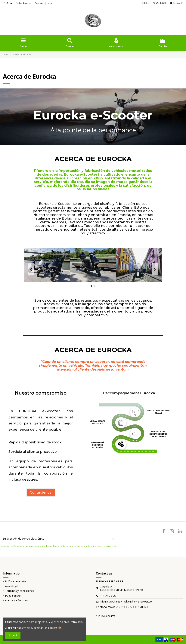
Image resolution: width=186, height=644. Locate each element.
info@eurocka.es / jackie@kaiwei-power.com (127, 601)
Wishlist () (160, 3)
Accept (13, 635)
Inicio (50, 3)
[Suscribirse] (113, 539)
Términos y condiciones (20, 591)
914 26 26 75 (108, 596)
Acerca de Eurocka (16, 600)
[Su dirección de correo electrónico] (55, 539)
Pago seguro (13, 596)
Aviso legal (39, 3)
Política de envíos (24, 3)
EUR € (145, 3)
